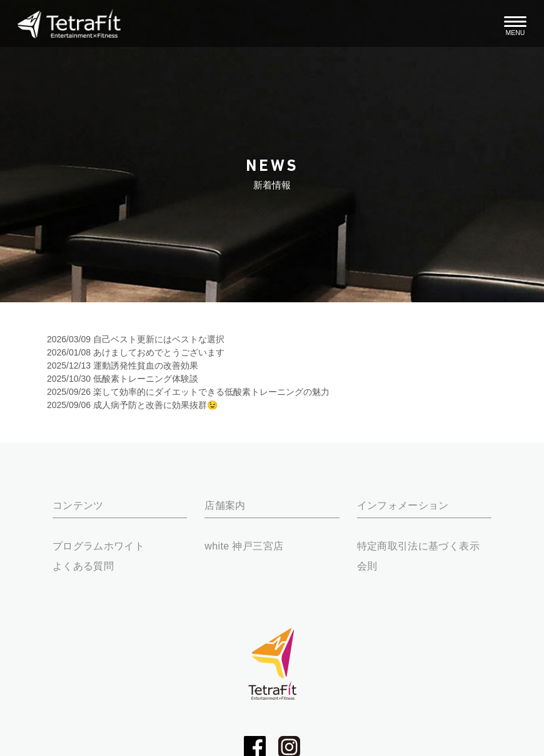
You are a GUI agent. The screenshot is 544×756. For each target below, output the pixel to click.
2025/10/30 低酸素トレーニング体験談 (123, 379)
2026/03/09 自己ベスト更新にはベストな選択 (136, 339)
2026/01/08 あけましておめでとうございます (136, 352)
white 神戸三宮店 (244, 546)
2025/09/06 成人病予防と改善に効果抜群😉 (132, 405)
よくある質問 (83, 566)
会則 (367, 566)
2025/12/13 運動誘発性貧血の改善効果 (123, 365)
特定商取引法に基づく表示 (418, 546)
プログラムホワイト (98, 546)
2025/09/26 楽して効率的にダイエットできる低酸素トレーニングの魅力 (188, 392)
